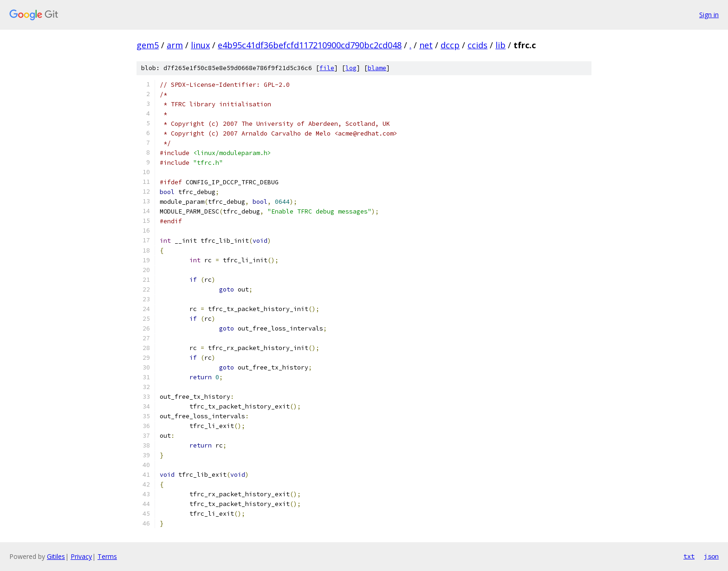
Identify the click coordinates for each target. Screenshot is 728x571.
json (711, 556)
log (351, 68)
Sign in (709, 15)
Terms (107, 556)
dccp (450, 45)
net (426, 45)
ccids (478, 45)
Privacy (81, 556)
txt (689, 556)
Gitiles (56, 556)
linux (200, 45)
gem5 (148, 45)
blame (377, 68)
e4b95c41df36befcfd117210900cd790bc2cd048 (310, 45)
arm (175, 45)
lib (500, 45)
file (327, 68)
